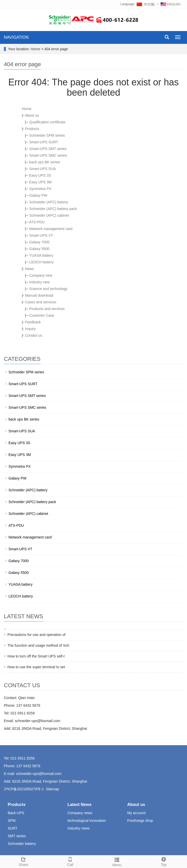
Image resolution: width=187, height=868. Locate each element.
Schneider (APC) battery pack (53, 209)
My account (136, 813)
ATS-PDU (37, 222)
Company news (80, 813)
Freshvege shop (140, 821)
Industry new (39, 282)
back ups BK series (45, 162)
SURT (13, 828)
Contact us (34, 335)
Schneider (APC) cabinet (49, 215)
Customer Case (42, 315)
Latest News (80, 805)
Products (32, 129)
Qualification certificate (47, 122)
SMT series (17, 836)
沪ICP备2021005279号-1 (24, 789)
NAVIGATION (16, 37)
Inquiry (30, 329)
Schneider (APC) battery (49, 202)
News (29, 269)
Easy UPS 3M (40, 182)
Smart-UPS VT (41, 235)
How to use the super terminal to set (36, 667)
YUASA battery (41, 255)
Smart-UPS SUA (43, 169)
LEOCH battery (41, 262)
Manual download (39, 295)
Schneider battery (22, 844)
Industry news (79, 828)
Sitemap (52, 789)
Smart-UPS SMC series (48, 155)
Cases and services (41, 302)
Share (23, 861)
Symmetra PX (40, 189)
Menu (117, 861)
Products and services (47, 309)
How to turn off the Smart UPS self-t (36, 656)
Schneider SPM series (47, 135)
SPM (12, 821)
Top (164, 861)
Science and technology (48, 289)
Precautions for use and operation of (36, 635)
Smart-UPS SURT (44, 142)
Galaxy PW (38, 195)
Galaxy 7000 (39, 242)
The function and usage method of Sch (38, 645)
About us (32, 115)
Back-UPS (16, 813)
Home (35, 49)
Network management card (51, 229)
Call (70, 861)
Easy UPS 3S (40, 175)
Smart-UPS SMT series (48, 149)
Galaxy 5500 (39, 249)
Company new (41, 275)
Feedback (33, 322)
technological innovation (87, 821)
